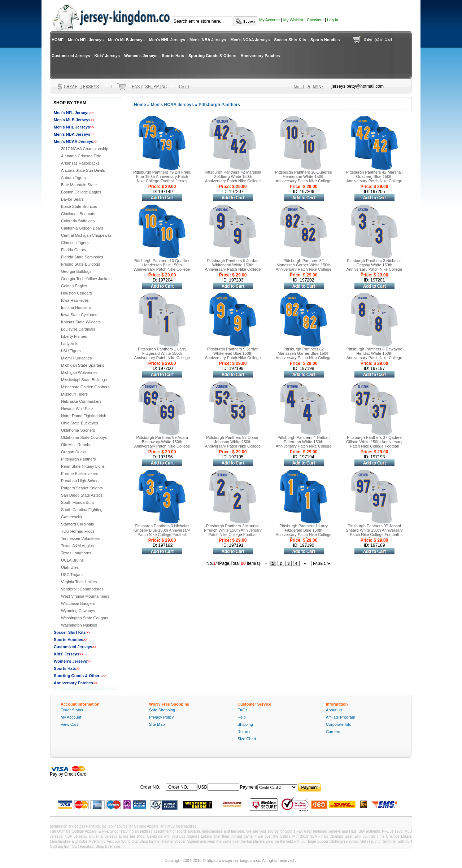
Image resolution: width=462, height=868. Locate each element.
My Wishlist (293, 20)
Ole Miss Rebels (75, 445)
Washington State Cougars (85, 618)
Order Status (72, 710)
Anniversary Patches (260, 56)
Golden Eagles (74, 286)
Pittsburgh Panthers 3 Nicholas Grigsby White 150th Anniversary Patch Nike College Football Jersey (374, 267)
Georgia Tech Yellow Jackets (86, 279)
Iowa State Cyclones (79, 315)
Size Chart (247, 739)
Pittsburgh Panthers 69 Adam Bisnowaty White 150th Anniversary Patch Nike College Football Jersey (162, 444)
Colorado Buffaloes (78, 221)
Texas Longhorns (76, 553)
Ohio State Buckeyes (80, 423)
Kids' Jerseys (107, 56)
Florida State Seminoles (82, 257)
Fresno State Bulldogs (80, 264)
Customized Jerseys (71, 56)
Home (140, 105)
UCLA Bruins (72, 560)
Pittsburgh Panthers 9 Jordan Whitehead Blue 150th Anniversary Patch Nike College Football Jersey (233, 356)
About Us (334, 710)
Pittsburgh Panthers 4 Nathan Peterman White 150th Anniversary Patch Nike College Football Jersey (304, 444)
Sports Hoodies (325, 40)
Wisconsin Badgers (78, 603)
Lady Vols (70, 344)
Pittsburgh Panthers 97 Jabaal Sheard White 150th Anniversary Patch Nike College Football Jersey (374, 532)
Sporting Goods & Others (212, 56)
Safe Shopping (162, 710)
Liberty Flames (74, 336)
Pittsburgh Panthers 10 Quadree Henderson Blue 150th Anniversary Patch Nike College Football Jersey (162, 267)
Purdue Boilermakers (80, 474)
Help (242, 717)
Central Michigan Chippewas (86, 235)
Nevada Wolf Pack (77, 409)
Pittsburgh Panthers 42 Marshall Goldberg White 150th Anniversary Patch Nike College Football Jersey (233, 179)
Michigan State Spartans (83, 365)
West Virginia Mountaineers (85, 596)
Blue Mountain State (79, 185)
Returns (245, 732)
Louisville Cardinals (78, 329)
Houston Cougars (77, 293)
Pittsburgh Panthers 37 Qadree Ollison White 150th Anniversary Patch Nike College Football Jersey (374, 444)
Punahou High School (80, 481)
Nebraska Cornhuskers (81, 401)
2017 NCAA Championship (85, 149)
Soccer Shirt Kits (290, 40)
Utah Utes (70, 567)
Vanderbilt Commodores (82, 589)
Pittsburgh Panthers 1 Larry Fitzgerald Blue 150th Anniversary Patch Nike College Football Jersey (304, 532)
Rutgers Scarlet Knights (82, 488)
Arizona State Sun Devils (83, 170)
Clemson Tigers (75, 243)
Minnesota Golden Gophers (85, 387)
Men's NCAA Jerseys (250, 40)
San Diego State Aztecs (82, 495)
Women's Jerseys (141, 56)
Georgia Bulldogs (76, 271)
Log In (333, 20)
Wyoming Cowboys (78, 611)
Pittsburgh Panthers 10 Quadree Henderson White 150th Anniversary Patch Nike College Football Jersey (304, 179)
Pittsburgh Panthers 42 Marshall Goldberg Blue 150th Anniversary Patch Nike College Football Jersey (374, 179)
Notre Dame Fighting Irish (84, 416)
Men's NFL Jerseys (86, 40)
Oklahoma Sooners (78, 430)
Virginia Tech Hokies (79, 582)
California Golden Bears (82, 228)
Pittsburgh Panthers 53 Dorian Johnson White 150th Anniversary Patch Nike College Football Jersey (233, 444)
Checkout (315, 20)
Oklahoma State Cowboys (84, 437)
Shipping (245, 724)
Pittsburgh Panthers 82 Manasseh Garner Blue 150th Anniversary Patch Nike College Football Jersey (304, 356)
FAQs (243, 710)
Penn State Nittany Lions (83, 466)
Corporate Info (339, 724)
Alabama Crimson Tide (81, 156)
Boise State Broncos (79, 206)
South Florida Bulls (78, 502)
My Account (269, 20)
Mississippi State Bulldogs (84, 380)
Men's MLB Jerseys (126, 40)
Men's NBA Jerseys (208, 40)
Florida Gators (74, 250)
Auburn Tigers (73, 178)
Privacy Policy (161, 717)
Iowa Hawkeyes (75, 300)
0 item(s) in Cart (378, 39)
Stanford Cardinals (77, 524)
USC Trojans (72, 575)
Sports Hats (173, 56)
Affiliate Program (341, 717)
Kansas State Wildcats (81, 322)
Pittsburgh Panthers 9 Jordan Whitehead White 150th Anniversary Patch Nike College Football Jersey (233, 267)
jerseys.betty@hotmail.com (358, 86)
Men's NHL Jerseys (167, 40)
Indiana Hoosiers (76, 307)
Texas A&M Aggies (77, 546)
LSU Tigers (71, 351)
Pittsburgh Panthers (79, 459)
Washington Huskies (79, 625)
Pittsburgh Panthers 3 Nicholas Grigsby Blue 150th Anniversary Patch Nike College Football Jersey (162, 532)
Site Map (157, 724)
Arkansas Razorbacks (80, 163)
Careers (333, 732)
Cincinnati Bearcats (78, 214)
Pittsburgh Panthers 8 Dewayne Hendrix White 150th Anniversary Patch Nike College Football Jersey (374, 356)
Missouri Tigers (74, 394)
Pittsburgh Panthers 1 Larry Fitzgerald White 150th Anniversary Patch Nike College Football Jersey (162, 356)
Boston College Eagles (81, 192)
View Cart (69, 724)
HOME (58, 40)
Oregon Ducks (74, 452)
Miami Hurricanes (77, 358)
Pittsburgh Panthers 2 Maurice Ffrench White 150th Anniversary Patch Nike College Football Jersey (233, 532)
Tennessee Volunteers (80, 538)
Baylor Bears (72, 199)
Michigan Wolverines (79, 372)
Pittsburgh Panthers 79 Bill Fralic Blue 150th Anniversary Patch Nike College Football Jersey (162, 176)
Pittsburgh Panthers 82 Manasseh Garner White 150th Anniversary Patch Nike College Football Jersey (304, 267)
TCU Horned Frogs (78, 531)
